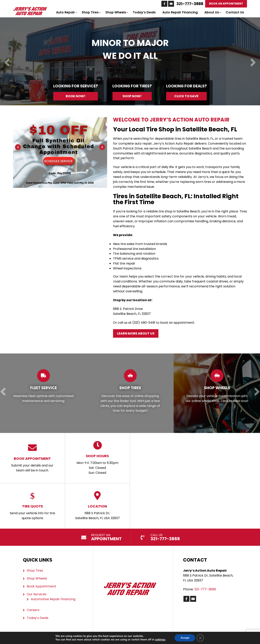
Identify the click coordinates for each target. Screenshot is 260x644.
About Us (212, 12)
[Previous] (7, 63)
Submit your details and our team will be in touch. (32, 458)
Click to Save (186, 96)
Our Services (37, 594)
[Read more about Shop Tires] (130, 393)
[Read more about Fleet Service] (43, 393)
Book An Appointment (226, 4)
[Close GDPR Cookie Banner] (200, 638)
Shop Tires (90, 12)
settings (160, 640)
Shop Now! (132, 96)
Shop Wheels (116, 12)
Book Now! (76, 96)
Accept (185, 638)
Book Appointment (42, 586)
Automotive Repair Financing (53, 599)
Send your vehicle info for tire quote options (32, 506)
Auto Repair (65, 12)
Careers (33, 610)
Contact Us (235, 12)
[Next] (253, 63)
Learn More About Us (136, 333)
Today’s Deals (144, 12)
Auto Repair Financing (180, 12)
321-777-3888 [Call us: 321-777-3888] (190, 4)
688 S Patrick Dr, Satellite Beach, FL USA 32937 (97, 506)
